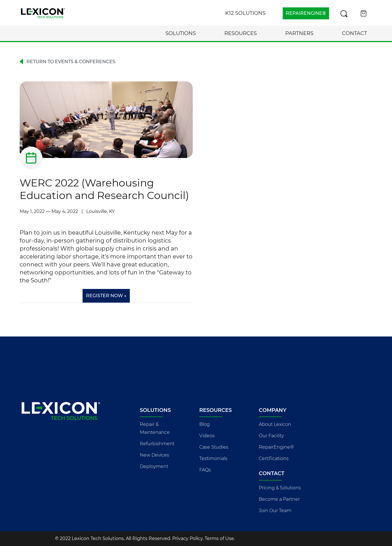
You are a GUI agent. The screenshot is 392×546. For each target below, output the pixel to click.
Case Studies (214, 447)
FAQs (205, 470)
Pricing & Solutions (280, 488)
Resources (241, 33)
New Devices (154, 455)
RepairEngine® (276, 447)
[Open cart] (364, 13)
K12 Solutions (245, 13)
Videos (207, 436)
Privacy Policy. (188, 538)
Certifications (274, 458)
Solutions (181, 33)
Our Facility (271, 436)
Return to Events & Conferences (71, 62)
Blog (205, 424)
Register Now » (106, 296)
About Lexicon (275, 424)
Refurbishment (157, 444)
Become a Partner (279, 499)
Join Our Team (275, 511)
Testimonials (213, 458)
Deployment (154, 466)
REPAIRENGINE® (306, 13)
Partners (299, 33)
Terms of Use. (220, 538)
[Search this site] (344, 13)
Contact (354, 33)
